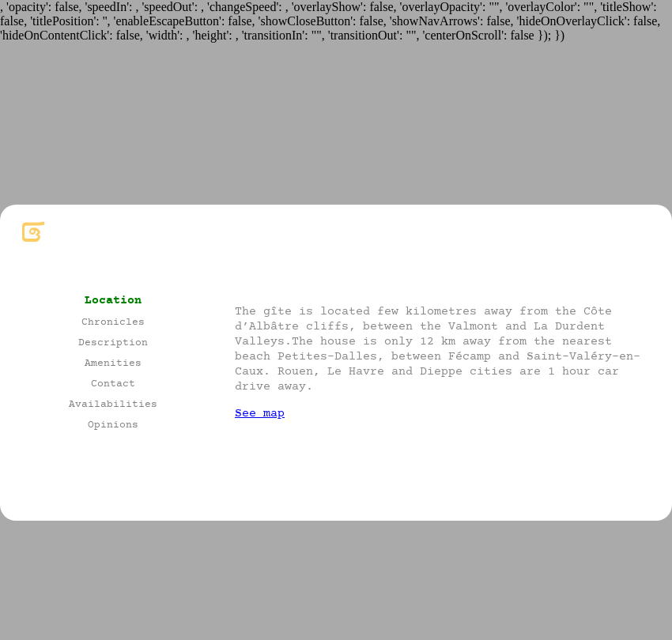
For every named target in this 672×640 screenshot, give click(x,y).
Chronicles (113, 323)
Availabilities (113, 405)
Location (113, 301)
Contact (113, 384)
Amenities (113, 364)
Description (113, 343)
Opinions (113, 425)
